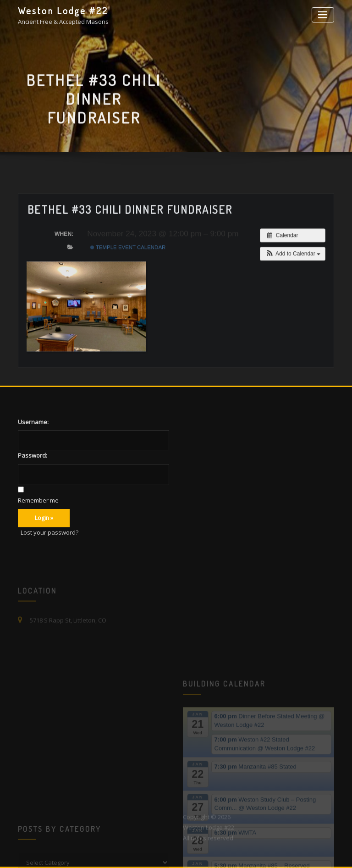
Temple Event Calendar (128, 273)
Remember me (38, 500)
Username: (33, 422)
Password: (33, 455)
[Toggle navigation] (323, 15)
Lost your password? (49, 532)
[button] (293, 280)
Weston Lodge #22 (63, 11)
